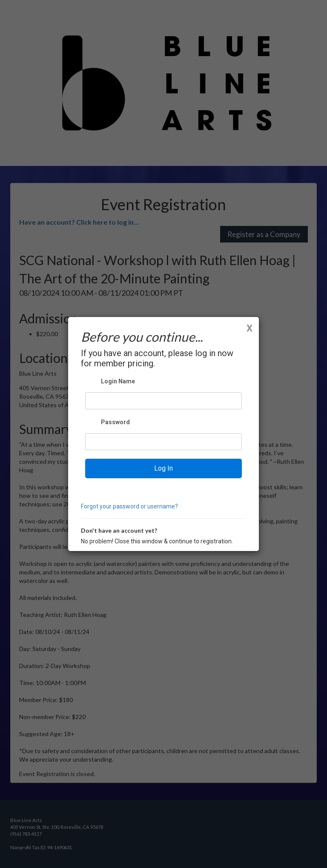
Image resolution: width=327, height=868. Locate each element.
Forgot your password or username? (129, 506)
